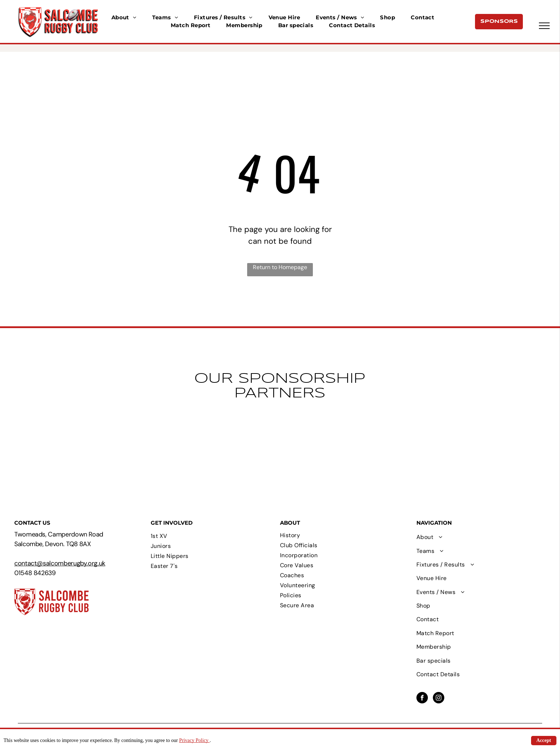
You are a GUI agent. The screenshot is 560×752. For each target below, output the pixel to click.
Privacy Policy (194, 740)
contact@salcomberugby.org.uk (60, 563)
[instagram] (439, 699)
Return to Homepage (280, 267)
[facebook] (422, 699)
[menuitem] (124, 18)
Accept (544, 740)
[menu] (544, 26)
